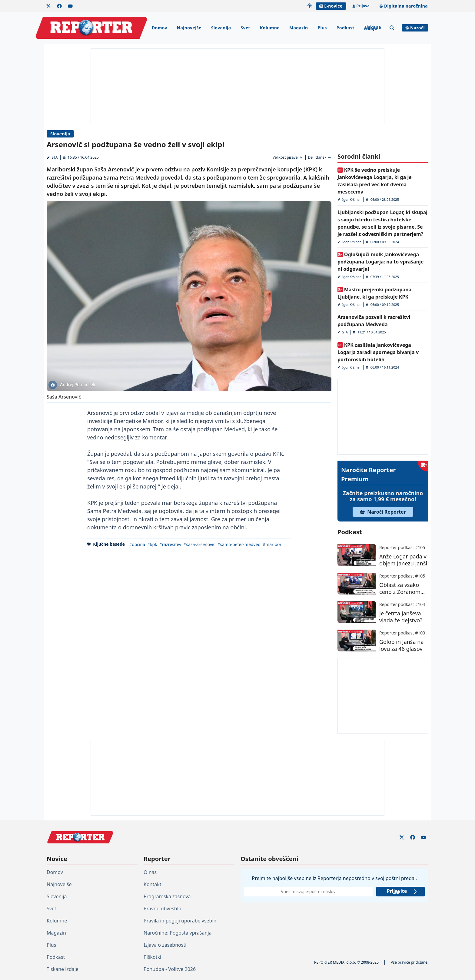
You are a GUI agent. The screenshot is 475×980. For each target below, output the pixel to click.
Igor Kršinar (352, 199)
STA (55, 157)
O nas (150, 872)
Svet (245, 28)
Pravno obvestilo (163, 909)
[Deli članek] (320, 157)
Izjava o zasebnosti (165, 945)
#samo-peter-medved (239, 544)
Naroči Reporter (383, 512)
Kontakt (153, 884)
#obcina (137, 544)
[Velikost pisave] (288, 157)
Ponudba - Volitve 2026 (170, 969)
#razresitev (170, 544)
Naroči (415, 28)
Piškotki (152, 957)
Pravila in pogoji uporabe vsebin (180, 921)
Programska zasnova (167, 896)
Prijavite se (402, 892)
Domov (159, 28)
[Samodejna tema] (310, 6)
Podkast (345, 28)
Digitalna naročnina (404, 6)
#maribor (272, 544)
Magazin (299, 28)
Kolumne (270, 28)
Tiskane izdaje (373, 28)
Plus (322, 28)
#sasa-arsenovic (199, 544)
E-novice (331, 6)
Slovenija (221, 28)
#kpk (152, 544)
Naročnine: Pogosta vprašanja (178, 933)
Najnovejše (189, 28)
